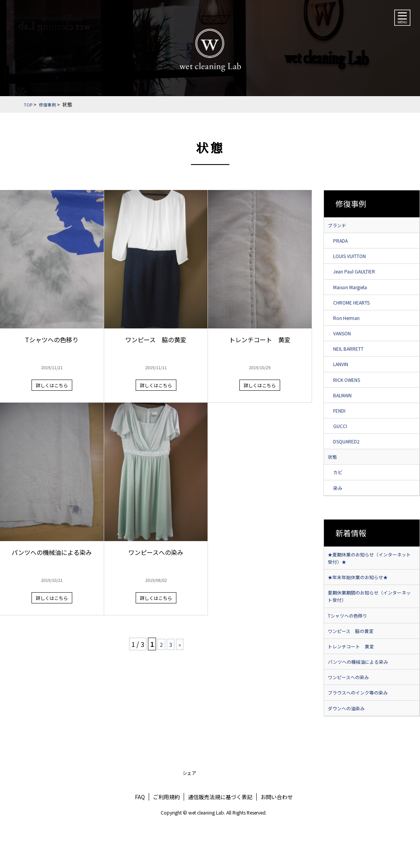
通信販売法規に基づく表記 (220, 835)
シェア (189, 811)
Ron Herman (351, 326)
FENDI (343, 427)
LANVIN (344, 376)
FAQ (140, 835)
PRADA (344, 242)
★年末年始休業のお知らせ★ (363, 603)
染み (340, 510)
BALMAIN (346, 410)
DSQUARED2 (351, 460)
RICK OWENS (351, 393)
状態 (333, 476)
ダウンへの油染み (349, 746)
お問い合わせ (277, 835)
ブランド (339, 226)
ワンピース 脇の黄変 (354, 662)
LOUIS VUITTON (355, 259)
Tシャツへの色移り (351, 645)
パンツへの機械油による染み (363, 696)
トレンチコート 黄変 (355, 679)
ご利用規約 (166, 835)
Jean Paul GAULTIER (360, 276)
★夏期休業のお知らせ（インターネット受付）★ (371, 582)
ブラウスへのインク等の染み (363, 729)
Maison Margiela (356, 293)
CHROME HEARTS (357, 309)
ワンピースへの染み (352, 712)
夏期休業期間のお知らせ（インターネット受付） (371, 624)
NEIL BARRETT (354, 360)
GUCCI (343, 443)
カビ (340, 493)
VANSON (345, 343)
